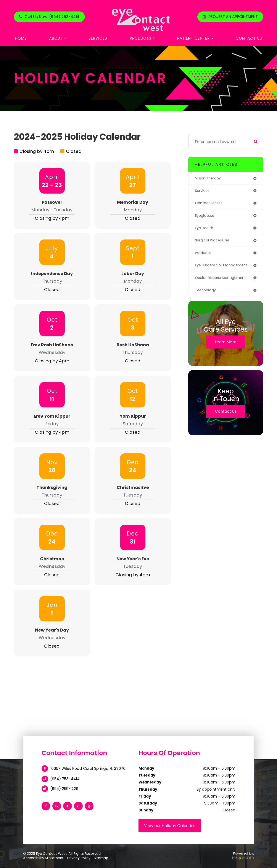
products (203, 255)
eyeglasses (206, 217)
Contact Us (249, 38)
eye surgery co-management (223, 267)
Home (21, 38)
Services (98, 38)
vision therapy (209, 178)
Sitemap (101, 858)
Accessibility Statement (43, 858)
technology (206, 293)
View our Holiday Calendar (170, 826)
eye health (205, 229)
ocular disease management (223, 280)
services (203, 191)
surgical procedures (214, 242)
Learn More (226, 345)
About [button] (58, 38)
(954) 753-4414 (65, 779)
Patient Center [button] (195, 38)
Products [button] (142, 38)
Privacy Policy (79, 858)
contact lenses (210, 204)
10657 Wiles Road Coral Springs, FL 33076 (88, 769)
